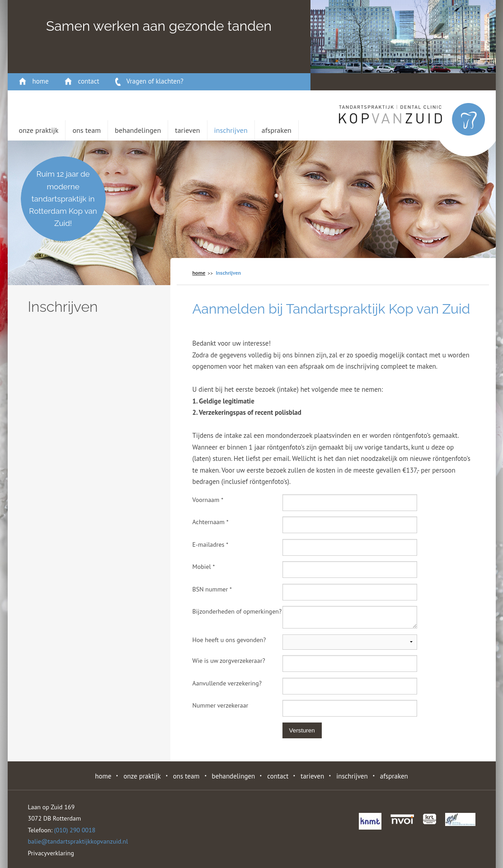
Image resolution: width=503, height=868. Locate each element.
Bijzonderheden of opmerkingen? (237, 611)
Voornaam (208, 500)
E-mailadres (211, 544)
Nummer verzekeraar (221, 705)
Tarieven (187, 130)
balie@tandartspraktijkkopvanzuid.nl (78, 841)
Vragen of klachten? (155, 81)
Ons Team (87, 130)
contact (89, 81)
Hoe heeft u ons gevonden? (229, 640)
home (41, 81)
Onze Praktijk (39, 130)
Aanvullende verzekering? (227, 683)
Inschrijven (231, 130)
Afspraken (277, 130)
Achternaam (211, 522)
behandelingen (138, 130)
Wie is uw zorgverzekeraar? (229, 661)
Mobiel (204, 567)
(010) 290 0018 (75, 830)
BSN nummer (212, 589)
